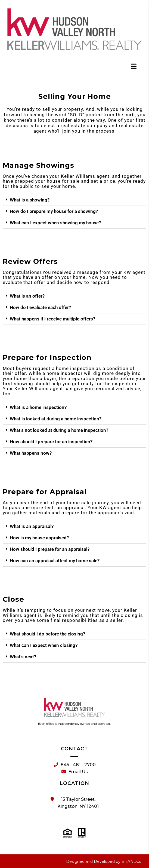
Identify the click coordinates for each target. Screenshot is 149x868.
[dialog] (134, 66)
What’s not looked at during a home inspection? (59, 430)
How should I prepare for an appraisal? (50, 549)
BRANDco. (132, 861)
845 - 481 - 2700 (75, 765)
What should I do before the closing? (47, 634)
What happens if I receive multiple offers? (52, 319)
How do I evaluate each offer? (40, 307)
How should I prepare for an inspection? (51, 442)
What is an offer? (27, 296)
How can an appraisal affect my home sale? (55, 561)
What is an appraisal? (32, 526)
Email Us (75, 772)
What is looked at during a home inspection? (56, 419)
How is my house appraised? (39, 538)
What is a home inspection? (38, 407)
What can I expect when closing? (44, 645)
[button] (74, 200)
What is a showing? (30, 200)
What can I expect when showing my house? (55, 223)
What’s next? (23, 657)
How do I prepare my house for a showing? (54, 211)
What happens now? (31, 453)
